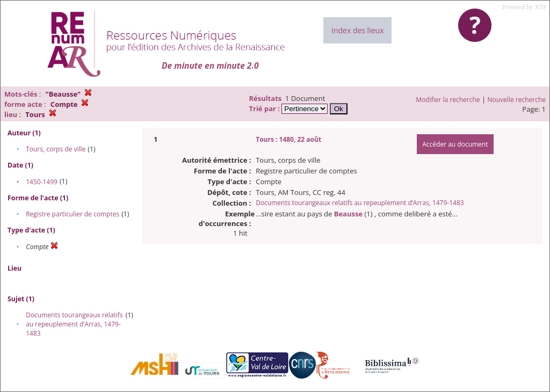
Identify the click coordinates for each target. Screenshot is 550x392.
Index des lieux (357, 30)
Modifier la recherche (448, 100)
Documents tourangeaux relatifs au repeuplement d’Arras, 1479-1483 (74, 324)
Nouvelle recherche (517, 100)
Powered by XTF (524, 7)
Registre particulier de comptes (73, 214)
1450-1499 (42, 182)
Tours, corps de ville (56, 149)
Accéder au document (455, 144)
